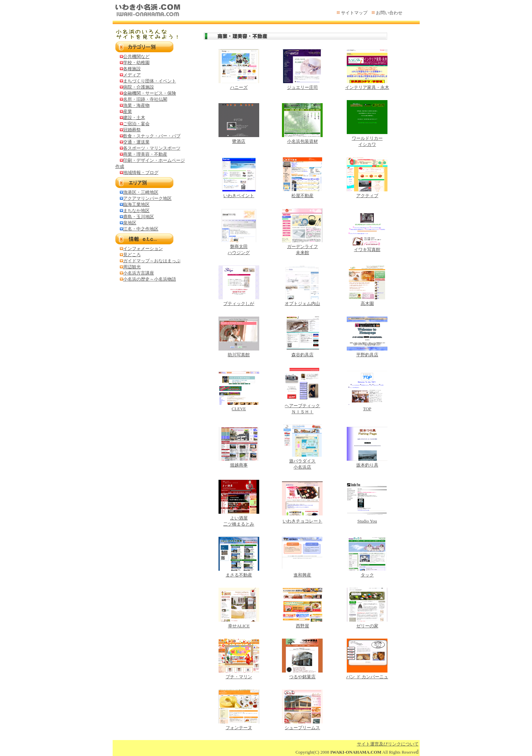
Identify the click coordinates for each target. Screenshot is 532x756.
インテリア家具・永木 (367, 87)
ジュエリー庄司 (302, 87)
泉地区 (130, 223)
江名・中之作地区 (141, 229)
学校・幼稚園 (136, 63)
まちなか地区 (136, 211)
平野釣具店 (367, 355)
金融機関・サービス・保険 (150, 93)
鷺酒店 (239, 141)
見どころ (132, 255)
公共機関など (136, 56)
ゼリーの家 (367, 626)
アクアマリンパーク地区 (147, 198)
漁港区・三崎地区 (141, 192)
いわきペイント (239, 196)
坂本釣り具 (367, 465)
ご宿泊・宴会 (136, 124)
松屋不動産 (302, 196)
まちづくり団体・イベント (150, 81)
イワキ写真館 (367, 250)
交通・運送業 (136, 142)
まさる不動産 (239, 575)
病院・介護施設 (139, 87)
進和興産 (302, 575)
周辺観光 (132, 267)
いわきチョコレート (302, 521)
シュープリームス (302, 728)
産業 (128, 111)
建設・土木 (134, 118)
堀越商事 (239, 465)
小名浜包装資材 (302, 141)
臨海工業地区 (136, 204)
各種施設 (132, 69)
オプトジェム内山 (302, 304)
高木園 (367, 304)
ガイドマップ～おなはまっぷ (152, 261)
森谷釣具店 (302, 355)
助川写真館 (239, 355)
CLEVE (239, 409)
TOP (367, 409)
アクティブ (367, 196)
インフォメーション (143, 249)
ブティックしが (239, 304)
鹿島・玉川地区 (139, 217)
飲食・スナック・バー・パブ (152, 136)
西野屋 (302, 626)
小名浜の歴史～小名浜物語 (150, 279)
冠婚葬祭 (132, 130)
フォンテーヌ (239, 728)
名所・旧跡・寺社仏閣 (145, 99)
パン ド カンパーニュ (367, 677)
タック (367, 575)
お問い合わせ (389, 13)
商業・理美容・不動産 (145, 154)
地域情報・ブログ (141, 173)
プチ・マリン (239, 677)
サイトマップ (354, 13)
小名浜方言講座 (139, 273)
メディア (132, 75)
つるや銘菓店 (302, 677)
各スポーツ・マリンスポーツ (152, 148)
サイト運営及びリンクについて (388, 744)
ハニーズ (239, 87)
